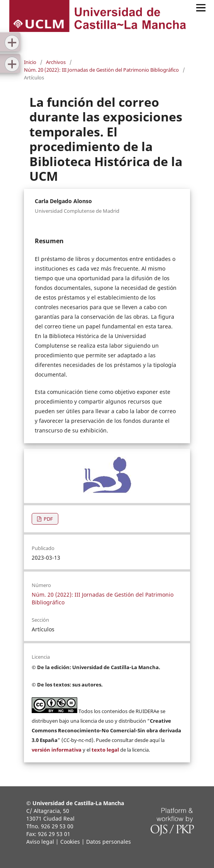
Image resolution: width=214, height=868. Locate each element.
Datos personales (109, 842)
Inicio (30, 62)
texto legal (105, 750)
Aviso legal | (42, 842)
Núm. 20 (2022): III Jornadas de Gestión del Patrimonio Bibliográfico (101, 70)
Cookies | (72, 842)
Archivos (56, 62)
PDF (48, 519)
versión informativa (57, 750)
